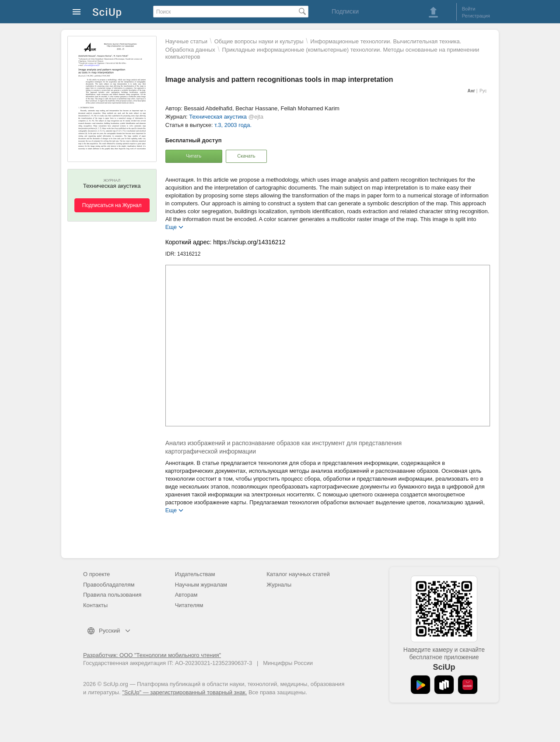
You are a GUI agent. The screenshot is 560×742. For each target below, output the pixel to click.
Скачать (246, 156)
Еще (171, 227)
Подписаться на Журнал (112, 205)
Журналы (279, 585)
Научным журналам (201, 585)
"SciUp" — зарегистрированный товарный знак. (184, 692)
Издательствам (195, 574)
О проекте (96, 574)
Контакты (95, 605)
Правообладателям (109, 585)
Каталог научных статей (298, 574)
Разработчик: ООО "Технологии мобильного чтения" (152, 655)
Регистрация (476, 16)
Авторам (186, 595)
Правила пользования (112, 595)
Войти (469, 9)
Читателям (189, 605)
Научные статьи (186, 41)
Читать (194, 156)
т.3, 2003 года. (233, 125)
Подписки (345, 11)
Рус (483, 91)
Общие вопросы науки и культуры (259, 41)
